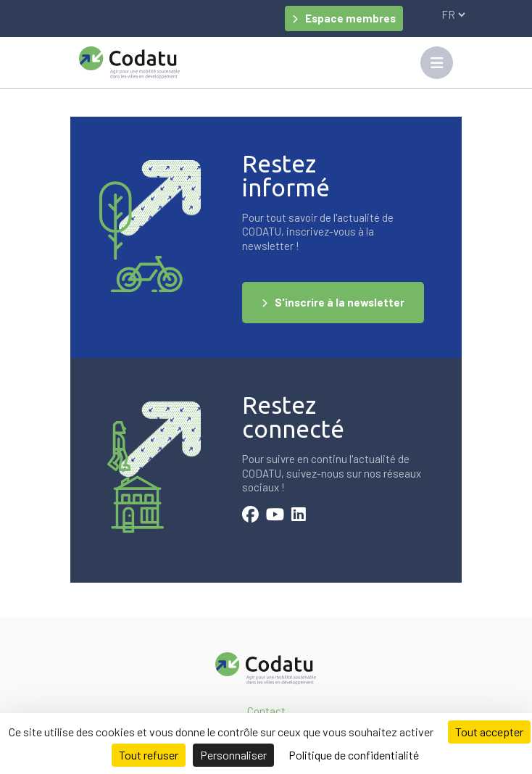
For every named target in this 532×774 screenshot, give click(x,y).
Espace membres (350, 18)
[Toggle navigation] (437, 63)
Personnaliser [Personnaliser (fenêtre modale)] (233, 755)
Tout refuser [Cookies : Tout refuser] (149, 755)
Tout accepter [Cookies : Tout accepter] (489, 732)
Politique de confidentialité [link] (354, 755)
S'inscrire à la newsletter (340, 302)
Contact (266, 711)
